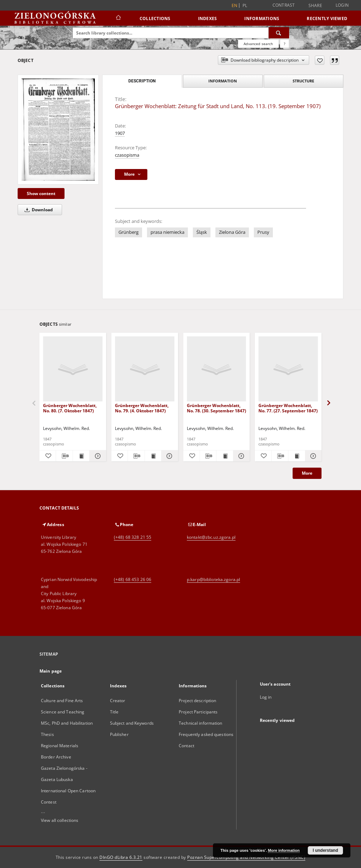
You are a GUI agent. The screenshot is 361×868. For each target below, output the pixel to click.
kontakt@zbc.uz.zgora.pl (211, 537)
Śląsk (202, 232)
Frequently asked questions (206, 734)
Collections (155, 18)
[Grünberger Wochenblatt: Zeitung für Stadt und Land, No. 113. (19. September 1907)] (58, 129)
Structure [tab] (303, 81)
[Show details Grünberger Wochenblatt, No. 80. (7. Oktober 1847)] (97, 456)
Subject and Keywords (132, 723)
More (307, 473)
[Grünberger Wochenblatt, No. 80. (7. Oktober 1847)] (73, 369)
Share (315, 6)
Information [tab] (223, 81)
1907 (120, 133)
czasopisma (127, 155)
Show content (41, 193)
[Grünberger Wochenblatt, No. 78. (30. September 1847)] (217, 369)
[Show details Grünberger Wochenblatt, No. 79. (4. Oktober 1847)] (169, 456)
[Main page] (118, 18)
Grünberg (129, 232)
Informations (262, 18)
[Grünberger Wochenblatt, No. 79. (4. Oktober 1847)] (145, 369)
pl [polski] (245, 5)
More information (284, 850)
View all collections (60, 820)
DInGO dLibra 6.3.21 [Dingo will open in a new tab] (121, 857)
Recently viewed (327, 18)
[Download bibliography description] (64, 456)
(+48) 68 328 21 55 (133, 537)
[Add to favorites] (320, 60)
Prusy (263, 232)
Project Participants (198, 712)
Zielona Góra (232, 232)
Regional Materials (60, 746)
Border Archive (56, 757)
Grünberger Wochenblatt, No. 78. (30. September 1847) (216, 408)
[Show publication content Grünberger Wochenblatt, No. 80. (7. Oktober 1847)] (81, 456)
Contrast (284, 5)
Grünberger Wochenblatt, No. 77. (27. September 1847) (288, 408)
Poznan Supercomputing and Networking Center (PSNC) (246, 857)
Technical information (201, 723)
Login (342, 5)
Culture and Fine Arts (62, 701)
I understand (325, 850)
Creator (118, 701)
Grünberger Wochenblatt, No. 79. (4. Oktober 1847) (142, 408)
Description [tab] (142, 81)
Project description (197, 701)
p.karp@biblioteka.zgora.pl (213, 579)
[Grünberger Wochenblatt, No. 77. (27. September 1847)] (288, 369)
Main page (51, 671)
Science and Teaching (63, 712)
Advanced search (258, 44)
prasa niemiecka (167, 232)
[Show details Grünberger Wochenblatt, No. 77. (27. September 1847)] (312, 456)
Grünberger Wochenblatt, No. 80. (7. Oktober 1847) (70, 408)
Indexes (208, 18)
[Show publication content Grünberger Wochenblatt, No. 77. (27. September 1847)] (296, 456)
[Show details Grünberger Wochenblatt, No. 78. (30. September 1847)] (240, 456)
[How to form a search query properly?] (284, 44)
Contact (186, 746)
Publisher (119, 734)
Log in (266, 697)
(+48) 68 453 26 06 (133, 579)
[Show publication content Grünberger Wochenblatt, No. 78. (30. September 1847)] (225, 456)
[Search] (279, 33)
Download (38, 210)
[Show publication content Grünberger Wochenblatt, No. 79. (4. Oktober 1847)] (153, 456)
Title (114, 712)
